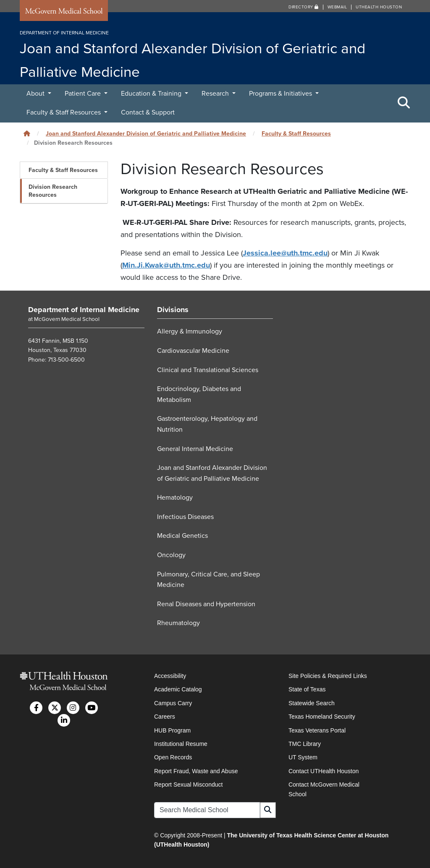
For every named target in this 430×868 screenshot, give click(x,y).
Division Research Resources (53, 191)
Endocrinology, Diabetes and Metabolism (199, 394)
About (36, 94)
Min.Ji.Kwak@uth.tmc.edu (166, 265)
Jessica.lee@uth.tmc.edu (285, 253)
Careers (165, 717)
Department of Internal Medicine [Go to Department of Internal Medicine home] (84, 310)
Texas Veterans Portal (317, 730)
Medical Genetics (182, 536)
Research (216, 94)
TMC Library (305, 744)
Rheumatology (178, 623)
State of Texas (307, 689)
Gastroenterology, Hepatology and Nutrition (207, 424)
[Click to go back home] (27, 134)
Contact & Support (148, 112)
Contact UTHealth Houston (324, 771)
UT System (303, 757)
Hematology (175, 498)
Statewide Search (312, 703)
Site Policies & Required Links (328, 676)
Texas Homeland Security (322, 717)
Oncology (171, 555)
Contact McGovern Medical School (324, 789)
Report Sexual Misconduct (188, 785)
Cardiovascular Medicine (193, 351)
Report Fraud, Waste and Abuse (196, 771)
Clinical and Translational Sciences (208, 370)
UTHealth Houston (379, 7)
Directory (304, 7)
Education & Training (152, 94)
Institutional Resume (181, 744)
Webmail (337, 7)
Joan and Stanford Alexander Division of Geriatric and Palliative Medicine (146, 134)
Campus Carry (173, 703)
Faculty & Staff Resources (64, 112)
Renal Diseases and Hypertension (206, 604)
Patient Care (84, 94)
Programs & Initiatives (281, 94)
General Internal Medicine (195, 449)
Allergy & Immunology (190, 331)
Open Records (173, 757)
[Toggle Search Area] (404, 103)
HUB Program (172, 730)
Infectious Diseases (185, 517)
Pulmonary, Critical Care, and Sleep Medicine (208, 580)
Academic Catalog (178, 689)
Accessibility (170, 676)
